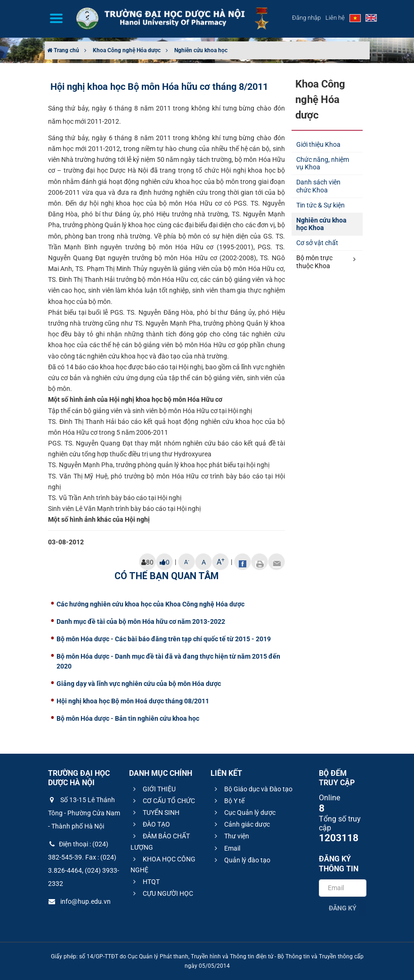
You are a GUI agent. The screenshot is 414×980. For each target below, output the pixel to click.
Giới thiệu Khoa (318, 144)
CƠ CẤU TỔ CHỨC (163, 801)
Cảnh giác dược (241, 824)
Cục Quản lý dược (244, 813)
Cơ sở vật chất (317, 243)
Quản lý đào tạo (241, 860)
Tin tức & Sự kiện (321, 205)
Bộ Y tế (228, 801)
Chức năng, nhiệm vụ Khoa (323, 163)
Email (226, 848)
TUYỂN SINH (155, 813)
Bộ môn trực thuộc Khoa (326, 262)
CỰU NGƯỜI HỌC (162, 893)
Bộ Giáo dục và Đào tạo (252, 789)
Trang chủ (63, 50)
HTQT (145, 882)
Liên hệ (335, 18)
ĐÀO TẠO (150, 824)
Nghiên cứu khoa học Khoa (321, 224)
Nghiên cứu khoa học (201, 50)
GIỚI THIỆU (153, 789)
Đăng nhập (306, 18)
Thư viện (231, 836)
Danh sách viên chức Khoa (318, 186)
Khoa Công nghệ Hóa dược (127, 50)
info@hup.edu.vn (79, 901)
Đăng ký (343, 908)
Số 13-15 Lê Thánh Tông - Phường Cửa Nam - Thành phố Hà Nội (84, 813)
